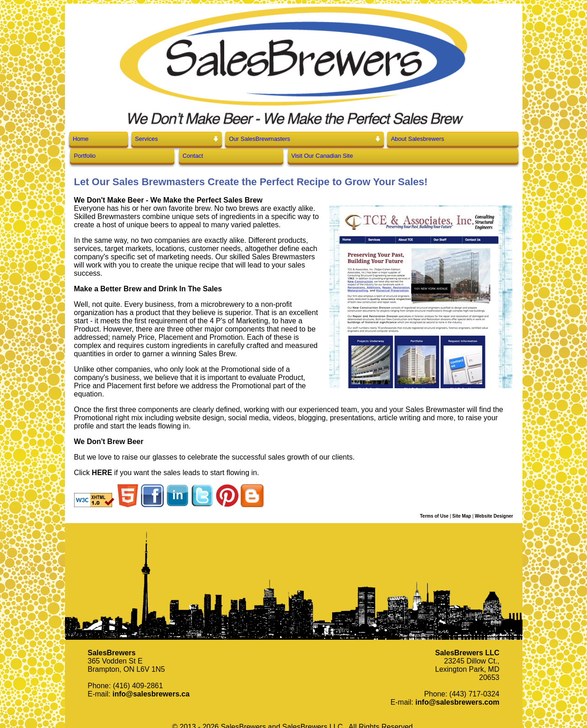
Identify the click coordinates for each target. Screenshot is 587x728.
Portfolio (85, 156)
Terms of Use (434, 516)
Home (81, 139)
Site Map (461, 516)
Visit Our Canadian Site (322, 156)
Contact (193, 156)
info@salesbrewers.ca (151, 694)
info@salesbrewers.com (458, 702)
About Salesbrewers (417, 139)
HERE (102, 473)
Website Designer (494, 516)
